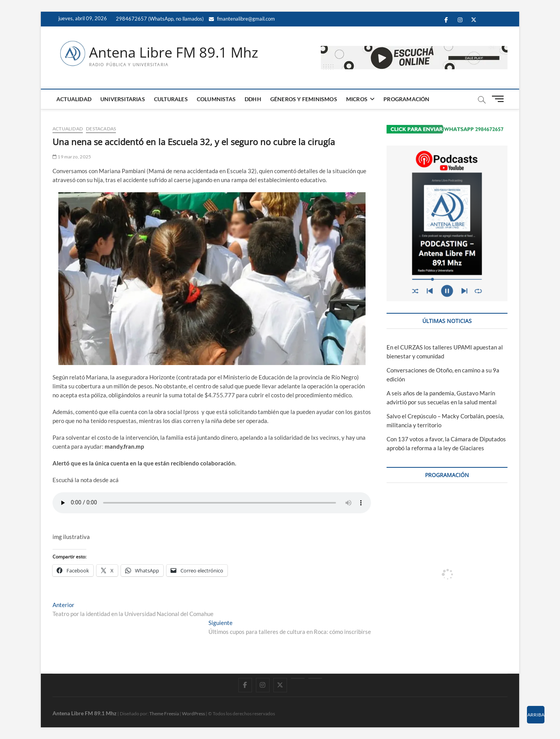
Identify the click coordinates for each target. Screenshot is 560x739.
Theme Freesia (164, 714)
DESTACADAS (101, 129)
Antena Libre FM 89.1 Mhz (174, 53)
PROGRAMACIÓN (406, 99)
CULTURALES (171, 99)
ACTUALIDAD (74, 99)
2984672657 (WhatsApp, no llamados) (159, 19)
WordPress (193, 714)
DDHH (253, 99)
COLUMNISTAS (216, 99)
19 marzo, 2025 (72, 157)
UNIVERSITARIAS (123, 99)
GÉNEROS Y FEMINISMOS (304, 99)
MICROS (357, 99)
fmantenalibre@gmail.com (242, 19)
